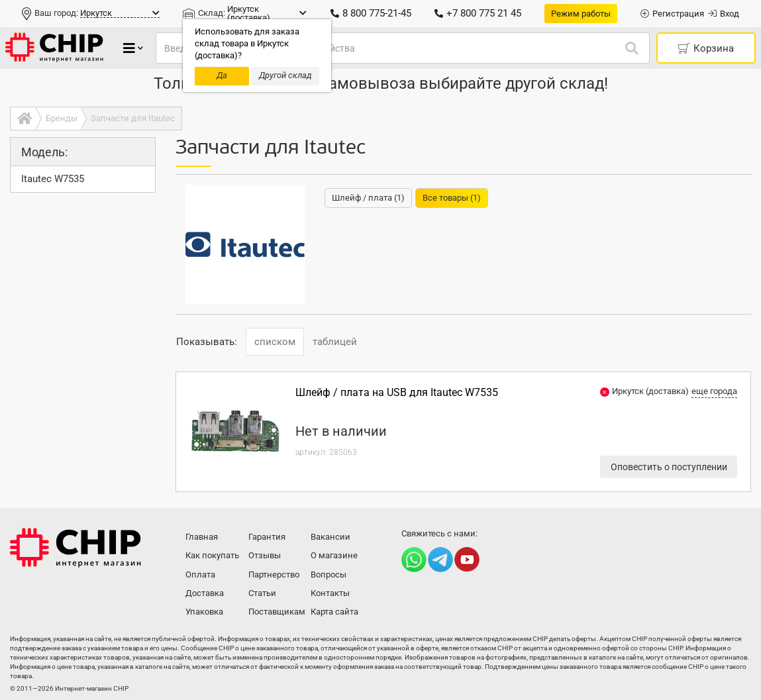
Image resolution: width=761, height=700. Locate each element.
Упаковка (204, 612)
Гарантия (267, 537)
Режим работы (581, 14)
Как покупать (212, 555)
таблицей (335, 342)
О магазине (334, 555)
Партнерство (274, 575)
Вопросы (329, 575)
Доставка (205, 593)
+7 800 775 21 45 (478, 13)
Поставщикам (277, 612)
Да (222, 75)
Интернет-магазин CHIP (76, 548)
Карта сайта (334, 612)
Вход (724, 14)
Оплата (200, 575)
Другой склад (285, 75)
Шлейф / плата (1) (368, 198)
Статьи (262, 593)
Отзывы (265, 555)
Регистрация (672, 14)
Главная (202, 537)
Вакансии (330, 537)
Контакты (330, 593)
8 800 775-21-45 (371, 13)
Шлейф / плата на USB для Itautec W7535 (397, 392)
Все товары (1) (452, 198)
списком (275, 342)
